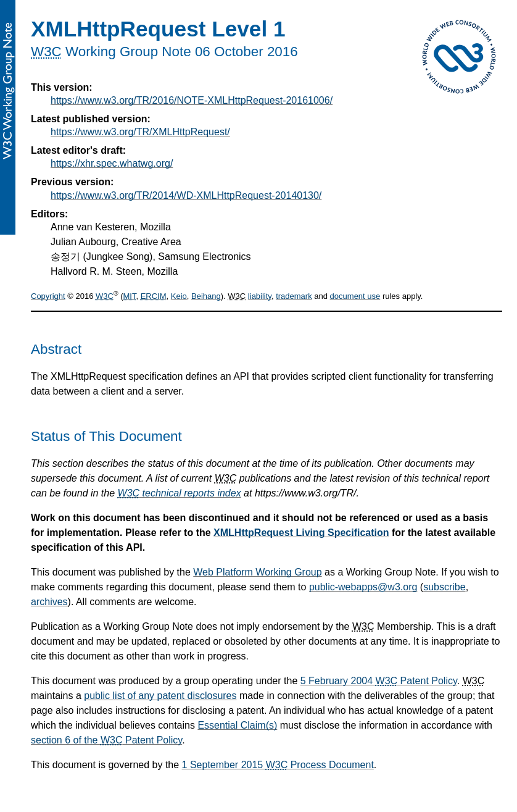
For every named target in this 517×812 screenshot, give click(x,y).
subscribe (444, 587)
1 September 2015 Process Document (278, 765)
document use (355, 296)
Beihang (206, 296)
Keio (179, 296)
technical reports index (180, 493)
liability (260, 296)
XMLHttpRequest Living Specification (301, 533)
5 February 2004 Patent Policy (379, 681)
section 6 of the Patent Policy (106, 740)
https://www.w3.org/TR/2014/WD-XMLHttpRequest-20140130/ (186, 195)
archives (49, 602)
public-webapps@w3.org (363, 587)
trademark (294, 296)
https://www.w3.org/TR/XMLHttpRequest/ (140, 132)
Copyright (48, 296)
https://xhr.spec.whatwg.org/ (112, 163)
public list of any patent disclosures (160, 696)
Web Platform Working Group (257, 572)
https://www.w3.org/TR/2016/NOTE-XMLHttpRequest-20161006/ (192, 100)
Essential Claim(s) (237, 725)
